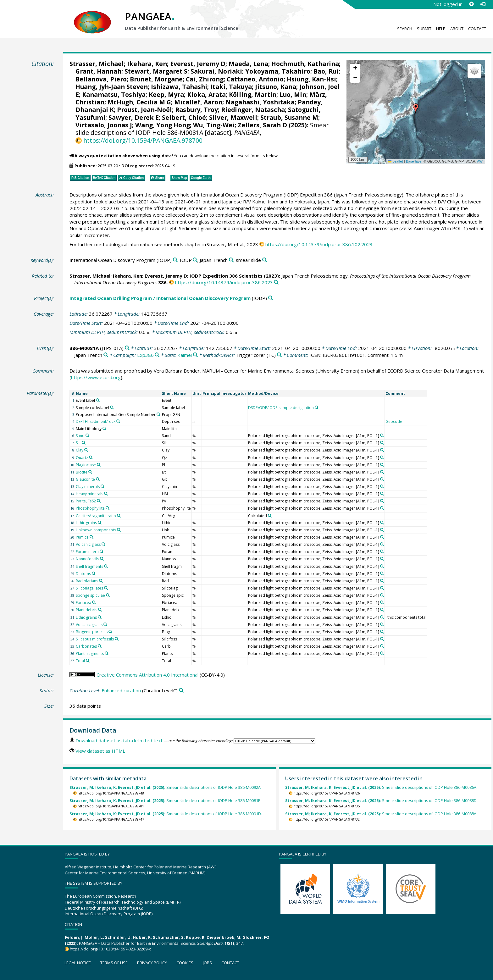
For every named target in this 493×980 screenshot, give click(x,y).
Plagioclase (86, 465)
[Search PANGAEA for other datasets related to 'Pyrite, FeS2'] (99, 501)
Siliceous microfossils (95, 639)
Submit (424, 29)
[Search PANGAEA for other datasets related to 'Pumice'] (91, 537)
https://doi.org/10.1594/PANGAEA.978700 (143, 140)
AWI (480, 161)
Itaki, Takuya (231, 87)
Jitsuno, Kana (276, 87)
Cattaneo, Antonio (255, 79)
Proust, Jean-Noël (144, 110)
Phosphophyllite (90, 508)
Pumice (82, 537)
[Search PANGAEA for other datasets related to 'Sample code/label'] (112, 407)
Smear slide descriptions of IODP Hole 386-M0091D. (166, 814)
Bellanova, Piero (101, 79)
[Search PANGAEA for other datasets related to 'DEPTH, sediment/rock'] (118, 421)
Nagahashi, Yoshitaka (260, 102)
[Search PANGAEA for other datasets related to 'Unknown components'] (119, 530)
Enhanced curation (121, 690)
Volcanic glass (88, 544)
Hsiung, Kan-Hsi (311, 79)
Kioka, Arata (206, 94)
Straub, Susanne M (289, 117)
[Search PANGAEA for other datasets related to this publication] (276, 282)
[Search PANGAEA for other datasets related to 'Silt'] (84, 443)
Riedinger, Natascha (253, 110)
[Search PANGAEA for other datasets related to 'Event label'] (98, 400)
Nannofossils (87, 559)
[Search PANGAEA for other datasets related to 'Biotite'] (90, 472)
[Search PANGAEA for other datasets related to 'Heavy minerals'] (106, 494)
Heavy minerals (89, 494)
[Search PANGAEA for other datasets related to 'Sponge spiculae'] (108, 595)
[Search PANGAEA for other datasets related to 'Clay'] (86, 450)
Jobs (207, 963)
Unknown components (96, 530)
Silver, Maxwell (233, 117)
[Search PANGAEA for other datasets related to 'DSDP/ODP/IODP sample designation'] (317, 407)
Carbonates (86, 646)
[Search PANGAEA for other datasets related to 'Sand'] (87, 435)
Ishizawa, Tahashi (179, 87)
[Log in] (483, 4)
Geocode (394, 421)
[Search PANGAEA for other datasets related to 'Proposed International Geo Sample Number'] (158, 414)
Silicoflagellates (89, 588)
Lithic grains (86, 523)
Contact (477, 29)
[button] (416, 108)
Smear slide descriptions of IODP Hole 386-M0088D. (381, 801)
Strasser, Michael (97, 64)
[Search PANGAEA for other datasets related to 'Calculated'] (270, 516)
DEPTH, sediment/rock (96, 421)
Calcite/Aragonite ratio (96, 516)
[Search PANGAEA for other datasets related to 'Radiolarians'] (101, 581)
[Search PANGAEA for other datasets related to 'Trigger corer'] (279, 355)
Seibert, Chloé (184, 117)
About (457, 29)
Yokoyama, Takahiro (278, 71)
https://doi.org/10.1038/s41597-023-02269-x (110, 949)
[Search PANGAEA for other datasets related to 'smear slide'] (265, 260)
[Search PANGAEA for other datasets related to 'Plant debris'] (100, 610)
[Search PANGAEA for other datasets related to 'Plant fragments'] (107, 653)
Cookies (185, 963)
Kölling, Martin (253, 94)
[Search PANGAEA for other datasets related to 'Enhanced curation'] (181, 691)
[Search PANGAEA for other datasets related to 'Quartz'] (91, 457)
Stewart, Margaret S (156, 71)
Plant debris (86, 610)
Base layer (414, 161)
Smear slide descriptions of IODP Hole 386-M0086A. (381, 787)
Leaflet (396, 161)
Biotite (82, 472)
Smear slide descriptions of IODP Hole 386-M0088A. (381, 814)
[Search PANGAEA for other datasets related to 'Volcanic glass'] (103, 544)
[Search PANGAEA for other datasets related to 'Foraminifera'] (102, 551)
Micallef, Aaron (198, 102)
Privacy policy (152, 963)
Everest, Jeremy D (198, 64)
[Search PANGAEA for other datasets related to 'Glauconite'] (98, 479)
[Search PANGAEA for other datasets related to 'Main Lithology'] (104, 429)
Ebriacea (83, 603)
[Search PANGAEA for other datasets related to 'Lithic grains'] (100, 523)
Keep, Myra (166, 94)
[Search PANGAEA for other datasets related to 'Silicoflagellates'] (106, 588)
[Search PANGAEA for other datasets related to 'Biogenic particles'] (110, 632)
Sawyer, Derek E (134, 117)
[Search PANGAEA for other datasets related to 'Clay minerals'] (102, 486)
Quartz (82, 458)
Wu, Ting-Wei (214, 125)
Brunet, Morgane (156, 79)
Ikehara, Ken (147, 64)
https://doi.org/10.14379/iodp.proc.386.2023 (224, 282)
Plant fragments (90, 653)
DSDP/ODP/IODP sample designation (281, 408)
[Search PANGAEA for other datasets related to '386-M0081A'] (127, 348)
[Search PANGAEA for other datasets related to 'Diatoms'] (94, 573)
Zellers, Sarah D (262, 125)
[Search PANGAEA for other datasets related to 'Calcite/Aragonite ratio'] (119, 516)
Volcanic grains (89, 625)
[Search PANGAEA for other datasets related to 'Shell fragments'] (106, 566)
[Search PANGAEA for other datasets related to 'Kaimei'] (195, 355)
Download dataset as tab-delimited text (119, 740)
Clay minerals (88, 487)
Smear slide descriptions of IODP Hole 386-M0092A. (166, 787)
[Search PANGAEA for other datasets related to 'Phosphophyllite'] (108, 508)
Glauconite (85, 479)
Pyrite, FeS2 (86, 501)
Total (80, 661)
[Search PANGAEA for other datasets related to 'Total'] (88, 661)
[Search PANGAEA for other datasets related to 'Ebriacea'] (94, 602)
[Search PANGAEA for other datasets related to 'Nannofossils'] (102, 559)
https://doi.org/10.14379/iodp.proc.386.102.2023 (319, 244)
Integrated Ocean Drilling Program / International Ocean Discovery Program (160, 298)
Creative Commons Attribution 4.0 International (147, 675)
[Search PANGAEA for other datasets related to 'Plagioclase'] (99, 465)
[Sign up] (471, 4)
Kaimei (185, 355)
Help (441, 29)
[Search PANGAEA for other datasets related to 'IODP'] (195, 260)
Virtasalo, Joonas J (104, 125)
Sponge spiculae (90, 595)
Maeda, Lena (248, 64)
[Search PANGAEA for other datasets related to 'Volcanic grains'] (105, 624)
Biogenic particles (92, 632)
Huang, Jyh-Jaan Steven (112, 87)
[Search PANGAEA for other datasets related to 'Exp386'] (157, 355)
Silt (78, 443)
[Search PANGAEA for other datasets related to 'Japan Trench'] (231, 260)
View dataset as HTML (100, 751)
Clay (80, 450)
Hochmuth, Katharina (305, 64)
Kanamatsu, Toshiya (114, 94)
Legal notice (78, 963)
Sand (80, 436)
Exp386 (145, 355)
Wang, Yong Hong (163, 125)
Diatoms (83, 574)
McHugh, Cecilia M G (139, 102)
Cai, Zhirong (205, 79)
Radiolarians (87, 581)
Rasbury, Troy (197, 110)
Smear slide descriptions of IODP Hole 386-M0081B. (166, 801)
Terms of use (114, 963)
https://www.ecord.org (96, 377)
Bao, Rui (326, 71)
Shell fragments (89, 566)
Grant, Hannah (98, 71)
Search (405, 29)
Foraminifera (87, 552)
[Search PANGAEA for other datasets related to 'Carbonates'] (100, 646)
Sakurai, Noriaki (216, 71)
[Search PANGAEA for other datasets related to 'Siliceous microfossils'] (117, 639)
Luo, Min (293, 94)
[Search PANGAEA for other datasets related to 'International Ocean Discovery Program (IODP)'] (175, 260)
